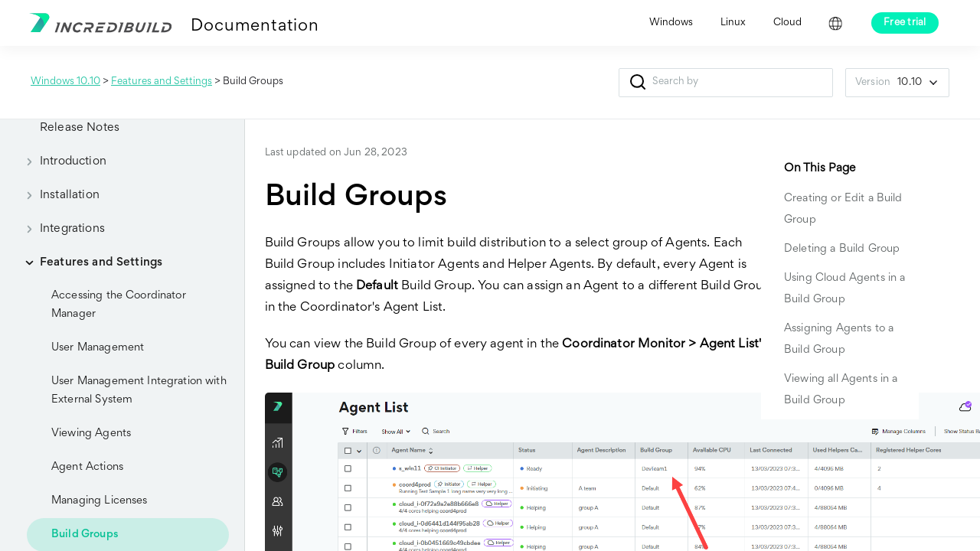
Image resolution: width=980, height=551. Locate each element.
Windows (671, 23)
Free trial (905, 23)
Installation (57, 195)
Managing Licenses (100, 501)
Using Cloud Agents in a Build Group (844, 289)
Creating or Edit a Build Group (843, 209)
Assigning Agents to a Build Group (839, 339)
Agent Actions (87, 467)
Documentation (255, 27)
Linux (733, 23)
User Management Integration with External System (139, 391)
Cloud (787, 23)
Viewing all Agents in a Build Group (841, 390)
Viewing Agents (91, 434)
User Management (98, 348)
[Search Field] (726, 83)
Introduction (61, 161)
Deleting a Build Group (842, 249)
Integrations (60, 229)
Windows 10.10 (65, 82)
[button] (637, 83)
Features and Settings (162, 82)
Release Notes (80, 128)
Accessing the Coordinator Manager (119, 305)
